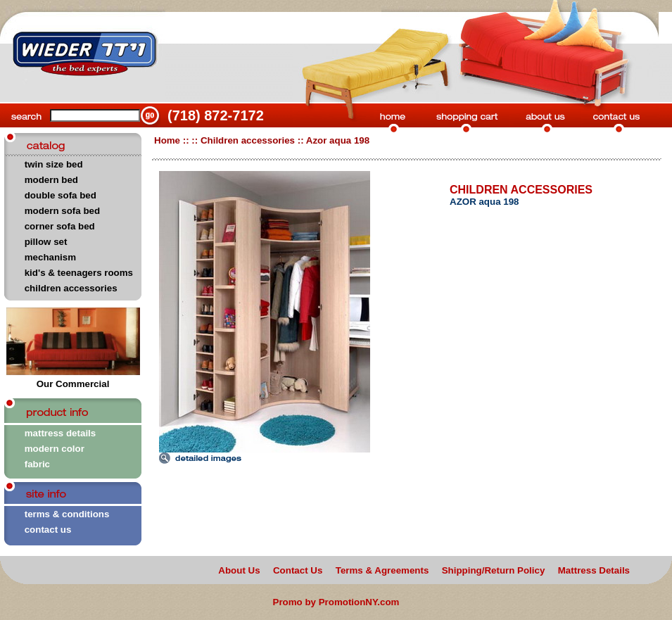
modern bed (51, 180)
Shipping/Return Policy (494, 570)
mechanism (50, 257)
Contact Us (298, 570)
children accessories (71, 288)
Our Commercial (73, 380)
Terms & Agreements (382, 570)
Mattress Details (594, 570)
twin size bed (54, 164)
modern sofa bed (62, 211)
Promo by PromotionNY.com (336, 602)
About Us (239, 570)
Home (167, 140)
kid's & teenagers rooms (79, 273)
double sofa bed (61, 195)
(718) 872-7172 (216, 115)
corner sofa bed (60, 226)
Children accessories (248, 140)
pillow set (46, 242)
